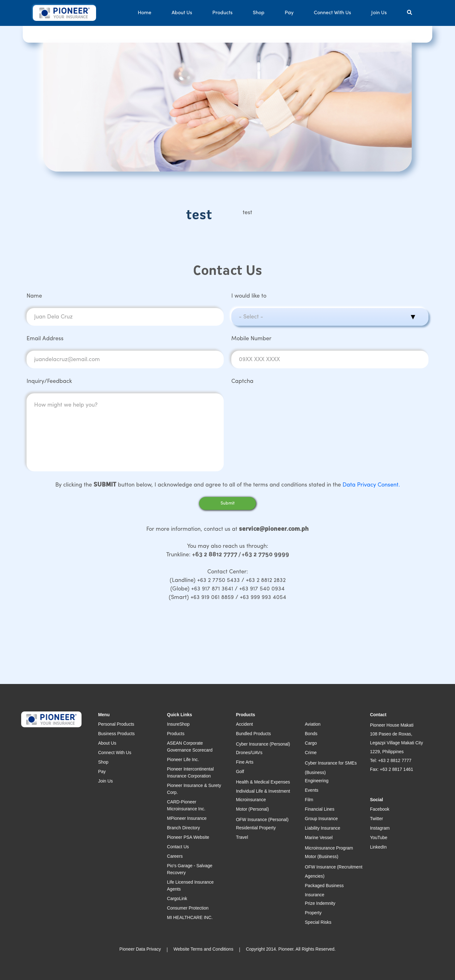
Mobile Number (251, 339)
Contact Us (178, 847)
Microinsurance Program (329, 848)
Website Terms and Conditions (203, 949)
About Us (182, 13)
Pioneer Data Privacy (140, 949)
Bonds (311, 734)
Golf (240, 771)
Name (34, 296)
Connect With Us (332, 13)
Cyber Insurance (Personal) (263, 744)
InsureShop (179, 724)
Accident (245, 724)
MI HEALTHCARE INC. (190, 917)
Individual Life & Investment (263, 791)
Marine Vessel (319, 838)
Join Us (379, 13)
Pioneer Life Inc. (183, 759)
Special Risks (318, 922)
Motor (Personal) (252, 809)
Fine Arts (245, 762)
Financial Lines (320, 809)
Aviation (313, 724)
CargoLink (177, 898)
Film (309, 800)
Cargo (311, 743)
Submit (228, 503)
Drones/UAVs (249, 753)
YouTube (379, 838)
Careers (175, 856)
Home (145, 13)
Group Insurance (321, 819)
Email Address (45, 339)
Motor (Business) (322, 856)
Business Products (116, 734)
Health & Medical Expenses (263, 782)
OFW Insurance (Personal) (262, 820)
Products (222, 13)
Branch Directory (184, 828)
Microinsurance (251, 800)
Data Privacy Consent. (371, 485)
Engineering (317, 781)
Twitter (376, 819)
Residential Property (256, 828)
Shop (259, 13)
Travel (242, 837)
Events (312, 790)
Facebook (380, 809)
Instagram (380, 828)
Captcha (242, 381)
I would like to (249, 296)
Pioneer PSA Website (188, 837)
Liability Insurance (323, 828)
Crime (311, 753)
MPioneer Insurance (187, 818)
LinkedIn (378, 847)
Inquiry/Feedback (49, 381)
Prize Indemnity (320, 903)
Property (313, 913)
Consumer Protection (188, 908)
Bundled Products (254, 734)
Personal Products (116, 724)
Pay (289, 13)
